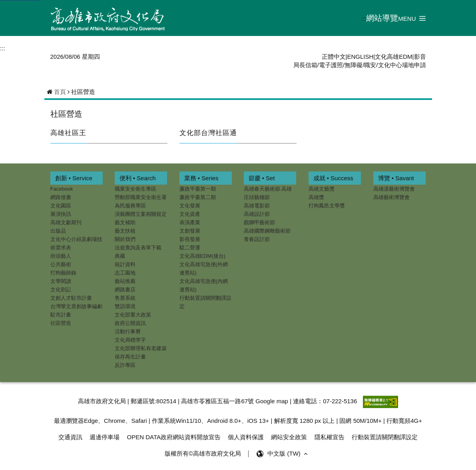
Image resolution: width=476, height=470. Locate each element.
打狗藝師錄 (63, 273)
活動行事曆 (128, 332)
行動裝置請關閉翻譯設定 (205, 302)
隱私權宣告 (330, 437)
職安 (370, 65)
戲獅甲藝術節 (259, 222)
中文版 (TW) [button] (288, 454)
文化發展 (190, 206)
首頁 (60, 92)
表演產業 (190, 222)
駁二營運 (190, 248)
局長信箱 (305, 65)
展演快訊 (61, 214)
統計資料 (125, 264)
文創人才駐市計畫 (71, 298)
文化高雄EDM (393, 57)
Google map (272, 401)
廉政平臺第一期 (198, 189)
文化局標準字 (130, 340)
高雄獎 (316, 197)
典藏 (120, 256)
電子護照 (331, 65)
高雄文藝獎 (322, 189)
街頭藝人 (61, 256)
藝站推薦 (125, 281)
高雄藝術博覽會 (391, 197)
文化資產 (190, 214)
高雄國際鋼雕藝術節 (267, 231)
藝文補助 (125, 222)
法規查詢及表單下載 (138, 248)
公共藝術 (61, 264)
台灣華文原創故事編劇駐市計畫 (76, 311)
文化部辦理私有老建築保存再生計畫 (141, 352)
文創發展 (190, 231)
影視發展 (190, 239)
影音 (420, 57)
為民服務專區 (130, 206)
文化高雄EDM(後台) (203, 256)
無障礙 (354, 65)
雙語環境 (125, 306)
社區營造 (66, 114)
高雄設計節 (257, 214)
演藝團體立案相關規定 (141, 214)
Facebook (62, 189)
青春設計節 (257, 239)
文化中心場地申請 (402, 65)
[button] (412, 18)
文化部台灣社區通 (208, 133)
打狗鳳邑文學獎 (327, 206)
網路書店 (125, 290)
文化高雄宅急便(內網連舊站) (204, 285)
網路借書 (61, 197)
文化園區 (61, 206)
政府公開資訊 (130, 323)
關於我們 (125, 239)
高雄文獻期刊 (66, 222)
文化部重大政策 (133, 315)
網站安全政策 (289, 437)
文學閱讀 (61, 281)
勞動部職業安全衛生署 (141, 197)
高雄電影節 (257, 206)
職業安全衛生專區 (135, 189)
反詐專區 (125, 365)
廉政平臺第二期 (198, 197)
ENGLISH (360, 57)
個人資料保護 (246, 437)
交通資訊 (70, 437)
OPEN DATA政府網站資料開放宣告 (174, 437)
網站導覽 (382, 18)
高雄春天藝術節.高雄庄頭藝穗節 (268, 193)
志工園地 (125, 273)
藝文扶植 (125, 231)
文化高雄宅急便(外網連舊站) (204, 269)
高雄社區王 (68, 133)
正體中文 (334, 57)
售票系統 (125, 298)
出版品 (58, 231)
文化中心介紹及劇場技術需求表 (76, 243)
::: (364, 19)
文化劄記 (61, 290)
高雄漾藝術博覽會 (394, 189)
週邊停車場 (105, 437)
